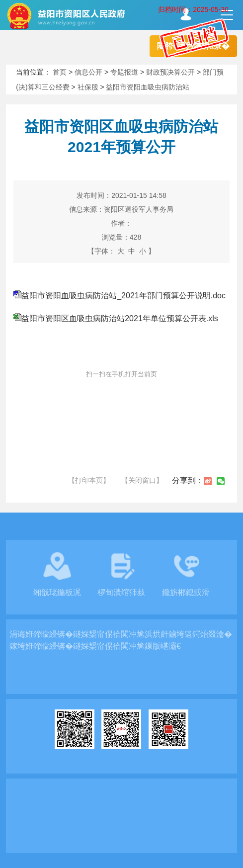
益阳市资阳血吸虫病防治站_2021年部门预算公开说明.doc (123, 296)
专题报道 (124, 72)
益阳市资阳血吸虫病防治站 (148, 87)
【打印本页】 (89, 480)
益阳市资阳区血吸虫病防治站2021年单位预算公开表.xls (120, 318)
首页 (60, 72)
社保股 (88, 87)
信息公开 (88, 72)
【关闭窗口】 (142, 480)
